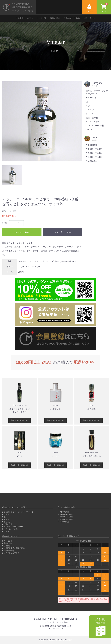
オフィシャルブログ (12, 553)
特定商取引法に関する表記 (14, 548)
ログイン (89, 8)
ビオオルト (91, 114)
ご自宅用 (20, 18)
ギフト (30, 18)
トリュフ (90, 110)
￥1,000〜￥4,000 (94, 149)
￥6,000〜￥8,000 (94, 157)
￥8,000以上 (91, 161)
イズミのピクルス (94, 121)
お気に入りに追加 (63, 232)
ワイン (89, 129)
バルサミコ (91, 98)
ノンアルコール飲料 (95, 126)
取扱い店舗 (55, 18)
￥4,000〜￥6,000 (94, 153)
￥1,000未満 (91, 145)
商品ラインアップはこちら (20, 420)
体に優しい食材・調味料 (13, 527)
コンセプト (42, 18)
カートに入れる (22, 232)
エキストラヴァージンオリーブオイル (18, 512)
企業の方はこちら (72, 18)
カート (105, 8)
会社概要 (7, 546)
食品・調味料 (92, 118)
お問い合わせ (89, 18)
